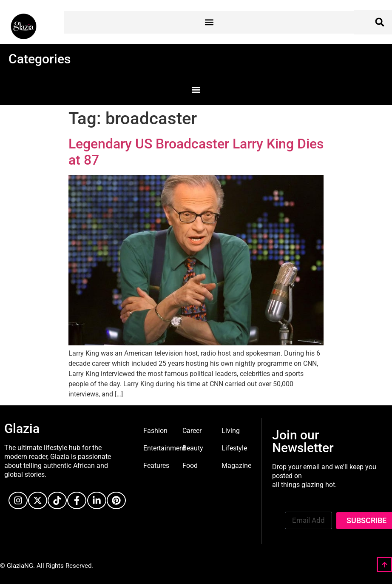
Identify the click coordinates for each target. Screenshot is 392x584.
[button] (209, 22)
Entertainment (164, 448)
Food (190, 466)
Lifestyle (234, 448)
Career (192, 431)
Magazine (236, 466)
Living (231, 431)
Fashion (155, 431)
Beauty (193, 448)
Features (156, 466)
